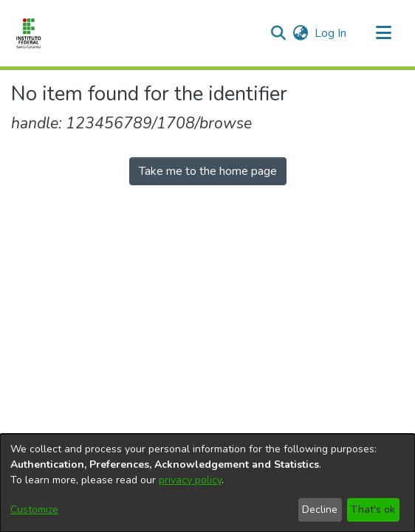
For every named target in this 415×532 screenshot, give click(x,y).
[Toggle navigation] (383, 33)
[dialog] (207, 483)
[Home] (28, 33)
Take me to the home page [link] (208, 171)
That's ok (373, 509)
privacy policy (190, 480)
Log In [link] (331, 33)
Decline (320, 509)
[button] (278, 33)
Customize (34, 509)
